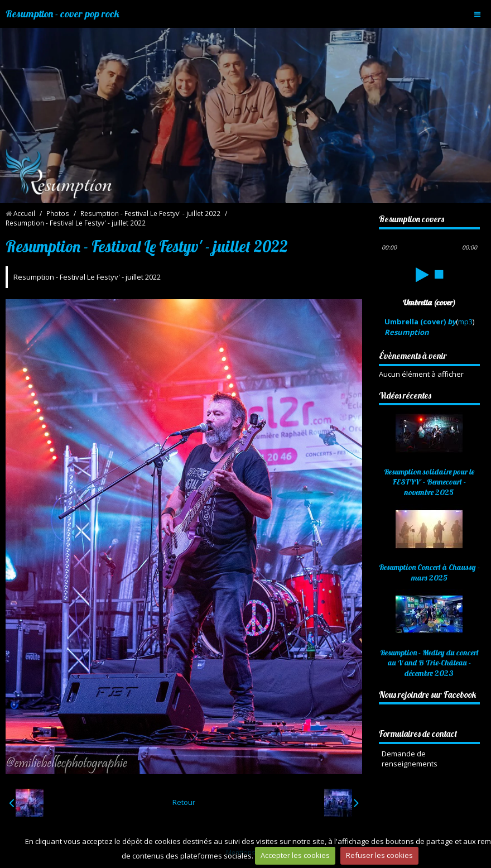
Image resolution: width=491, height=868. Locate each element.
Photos (58, 213)
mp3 (465, 322)
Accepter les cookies (295, 855)
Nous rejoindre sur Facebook (427, 694)
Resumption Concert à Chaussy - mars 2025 (429, 572)
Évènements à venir (413, 356)
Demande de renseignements (410, 759)
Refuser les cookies (379, 855)
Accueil (24, 213)
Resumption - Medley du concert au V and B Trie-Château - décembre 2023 (429, 663)
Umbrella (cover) (420, 327)
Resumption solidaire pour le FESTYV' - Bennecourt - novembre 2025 (429, 482)
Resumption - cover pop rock (62, 14)
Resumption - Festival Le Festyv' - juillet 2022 (150, 213)
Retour (184, 802)
